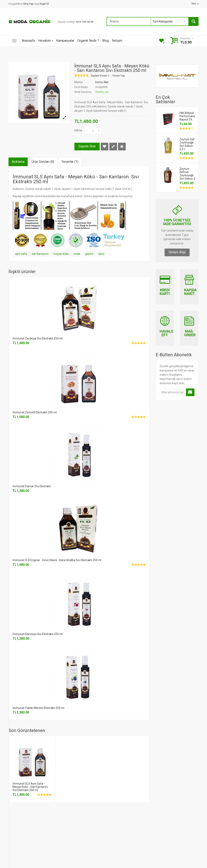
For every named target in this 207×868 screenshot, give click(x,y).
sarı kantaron (40, 254)
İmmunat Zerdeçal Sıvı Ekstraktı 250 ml (37, 338)
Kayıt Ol (44, 4)
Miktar (78, 130)
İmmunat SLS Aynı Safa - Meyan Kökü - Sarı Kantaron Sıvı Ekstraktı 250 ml (30, 787)
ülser (101, 254)
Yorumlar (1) (70, 162)
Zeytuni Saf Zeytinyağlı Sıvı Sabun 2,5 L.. (187, 144)
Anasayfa (28, 41)
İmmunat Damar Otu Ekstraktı (32, 486)
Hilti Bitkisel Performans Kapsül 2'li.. (187, 116)
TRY (195, 4)
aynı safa (21, 254)
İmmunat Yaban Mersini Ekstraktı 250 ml (38, 708)
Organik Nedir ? (88, 41)
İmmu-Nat (102, 82)
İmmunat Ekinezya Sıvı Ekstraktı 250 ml (38, 634)
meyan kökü (61, 254)
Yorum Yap (119, 76)
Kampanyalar (65, 41)
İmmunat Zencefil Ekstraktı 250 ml (35, 412)
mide (77, 254)
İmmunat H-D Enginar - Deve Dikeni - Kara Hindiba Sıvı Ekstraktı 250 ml (57, 560)
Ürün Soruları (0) (43, 162)
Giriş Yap (29, 4)
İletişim (117, 41)
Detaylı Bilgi (177, 252)
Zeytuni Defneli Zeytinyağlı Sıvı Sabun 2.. (188, 174)
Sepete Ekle (87, 146)
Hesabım (46, 41)
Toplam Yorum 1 (100, 76)
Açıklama (18, 162)
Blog (106, 41)
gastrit (89, 254)
